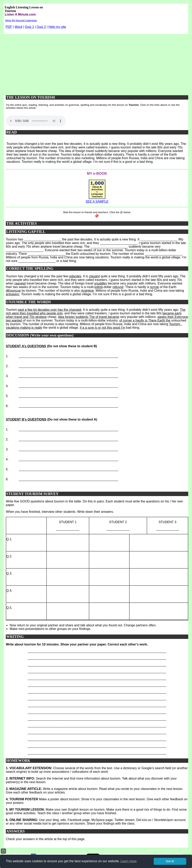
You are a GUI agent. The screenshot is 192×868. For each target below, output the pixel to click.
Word (18, 27)
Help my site (57, 27)
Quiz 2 (41, 27)
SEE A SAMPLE (97, 202)
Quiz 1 (29, 27)
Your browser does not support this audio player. (36, 121)
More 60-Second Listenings (21, 20)
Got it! (170, 861)
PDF (9, 27)
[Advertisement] (96, 64)
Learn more (129, 861)
